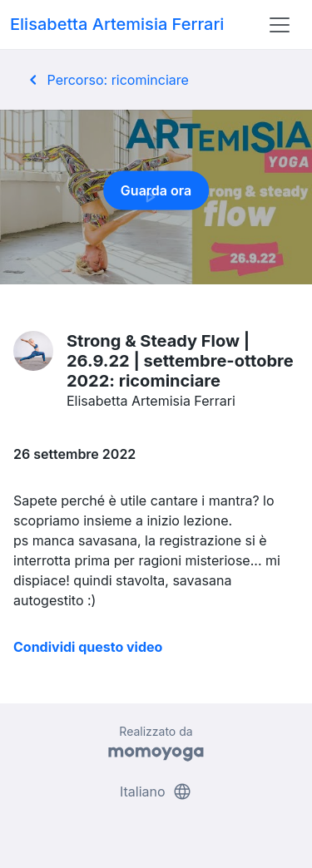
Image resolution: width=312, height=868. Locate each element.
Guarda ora (156, 195)
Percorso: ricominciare (106, 80)
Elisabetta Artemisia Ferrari (117, 24)
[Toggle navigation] (280, 25)
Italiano (156, 792)
